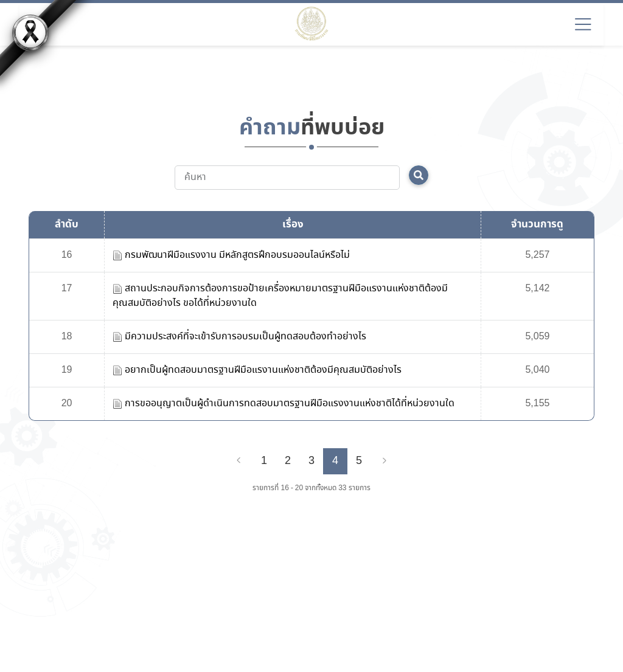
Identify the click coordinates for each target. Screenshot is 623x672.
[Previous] (238, 461)
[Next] (385, 461)
